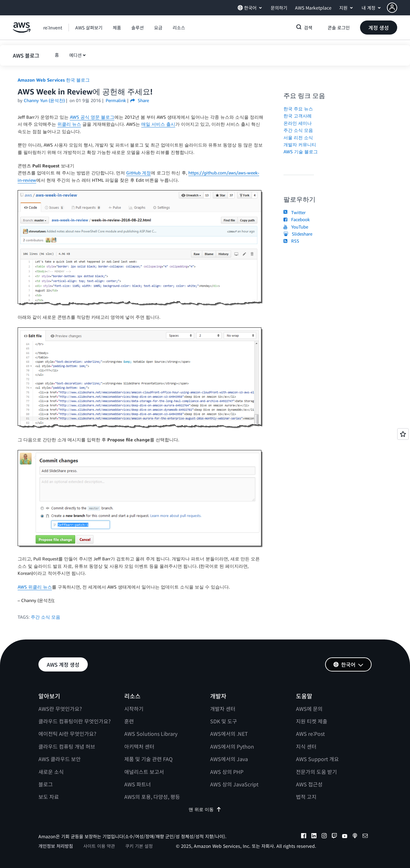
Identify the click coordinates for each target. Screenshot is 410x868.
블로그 (46, 784)
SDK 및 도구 (224, 721)
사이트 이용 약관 (99, 846)
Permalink (116, 100)
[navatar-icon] (392, 8)
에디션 (75, 55)
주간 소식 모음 (45, 617)
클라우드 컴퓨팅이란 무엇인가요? (75, 721)
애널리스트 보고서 (144, 772)
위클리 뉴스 (69, 124)
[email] (365, 837)
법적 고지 (306, 797)
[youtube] (345, 837)
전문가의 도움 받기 (316, 772)
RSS (291, 241)
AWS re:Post (310, 734)
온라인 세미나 (298, 123)
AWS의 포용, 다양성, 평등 (152, 797)
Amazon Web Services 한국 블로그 (54, 80)
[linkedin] (314, 837)
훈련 (129, 721)
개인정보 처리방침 (56, 846)
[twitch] (334, 837)
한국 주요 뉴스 (298, 109)
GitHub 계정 (139, 173)
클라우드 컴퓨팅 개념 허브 (67, 746)
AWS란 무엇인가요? (60, 709)
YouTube (296, 227)
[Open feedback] (403, 434)
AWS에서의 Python (232, 746)
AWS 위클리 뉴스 (35, 587)
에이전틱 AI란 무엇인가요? (67, 734)
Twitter (295, 212)
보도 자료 (49, 797)
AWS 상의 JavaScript (234, 784)
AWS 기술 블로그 (301, 152)
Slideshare (298, 234)
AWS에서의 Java (229, 759)
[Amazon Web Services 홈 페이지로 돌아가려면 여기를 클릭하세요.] (22, 31)
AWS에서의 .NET (229, 734)
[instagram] (324, 837)
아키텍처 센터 (139, 746)
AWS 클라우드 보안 (60, 759)
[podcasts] (355, 837)
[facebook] (304, 837)
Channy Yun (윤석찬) (44, 100)
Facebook (297, 219)
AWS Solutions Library (151, 734)
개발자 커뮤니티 (300, 145)
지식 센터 (306, 746)
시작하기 (134, 709)
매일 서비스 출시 (158, 124)
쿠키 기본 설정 (139, 846)
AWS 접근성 (309, 784)
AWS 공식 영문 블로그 (92, 117)
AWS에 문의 (309, 709)
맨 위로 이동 (205, 809)
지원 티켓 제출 (312, 721)
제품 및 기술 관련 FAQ (148, 759)
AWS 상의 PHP (227, 772)
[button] (398, 8)
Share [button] (139, 100)
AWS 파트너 (138, 784)
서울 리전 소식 (298, 137)
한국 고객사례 (298, 116)
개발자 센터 (223, 709)
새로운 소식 (51, 772)
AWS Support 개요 (317, 759)
